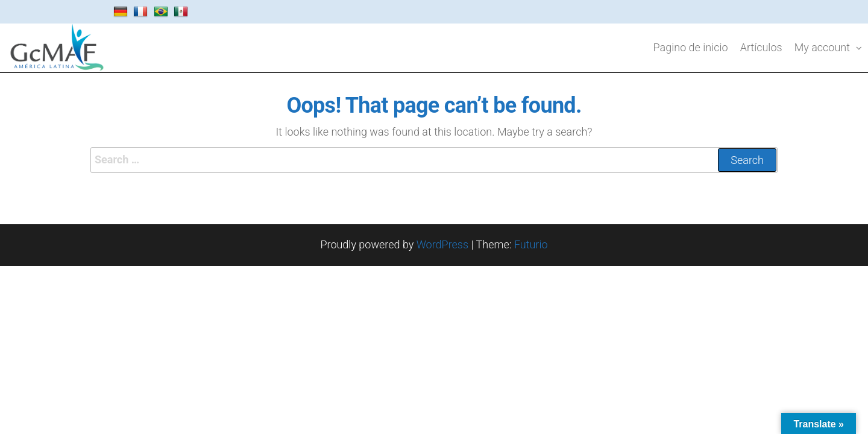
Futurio (531, 244)
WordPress (442, 244)
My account (822, 47)
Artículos (761, 47)
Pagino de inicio (691, 47)
